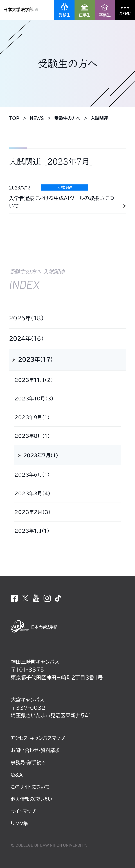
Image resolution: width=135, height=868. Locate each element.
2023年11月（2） (34, 380)
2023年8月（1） (32, 436)
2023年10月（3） (34, 398)
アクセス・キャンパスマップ (38, 738)
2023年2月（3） (32, 512)
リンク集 (19, 823)
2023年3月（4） (32, 493)
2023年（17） (35, 359)
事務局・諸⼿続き (28, 762)
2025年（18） (26, 318)
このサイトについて (30, 787)
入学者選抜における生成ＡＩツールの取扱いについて (61, 202)
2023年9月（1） (32, 417)
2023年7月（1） (41, 455)
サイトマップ (23, 811)
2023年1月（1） (32, 531)
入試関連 (65, 187)
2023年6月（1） (32, 475)
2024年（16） (26, 339)
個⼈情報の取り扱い (32, 799)
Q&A (17, 775)
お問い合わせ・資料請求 (35, 750)
